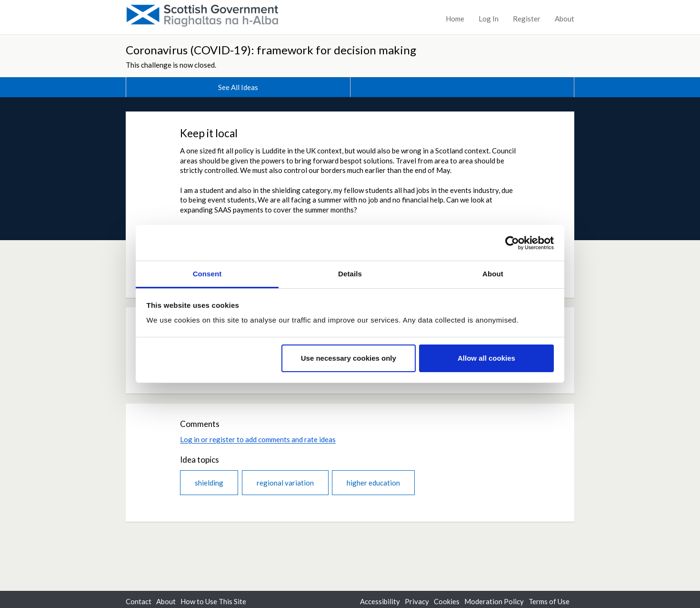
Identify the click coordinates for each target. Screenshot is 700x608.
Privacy (417, 601)
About (565, 19)
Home (455, 19)
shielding (209, 483)
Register (527, 19)
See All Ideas (238, 87)
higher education (373, 483)
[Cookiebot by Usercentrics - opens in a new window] (512, 243)
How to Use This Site (213, 601)
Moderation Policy (494, 601)
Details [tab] (350, 274)
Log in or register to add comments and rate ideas (258, 439)
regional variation (285, 483)
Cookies (447, 601)
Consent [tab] (207, 274)
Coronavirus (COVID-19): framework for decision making (271, 50)
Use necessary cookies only (349, 358)
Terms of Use (549, 601)
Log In (489, 19)
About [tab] (493, 274)
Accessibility (380, 601)
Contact (139, 601)
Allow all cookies (486, 358)
